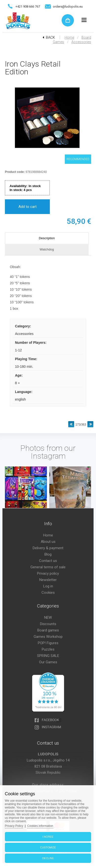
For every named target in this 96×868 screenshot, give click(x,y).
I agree (48, 837)
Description (47, 238)
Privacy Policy (14, 826)
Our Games (48, 662)
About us (48, 542)
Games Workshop (48, 637)
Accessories (81, 42)
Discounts (48, 624)
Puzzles (48, 649)
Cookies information (40, 826)
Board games (48, 630)
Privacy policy (48, 573)
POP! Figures (48, 643)
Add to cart (27, 207)
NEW (48, 618)
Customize (48, 847)
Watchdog (47, 249)
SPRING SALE (48, 656)
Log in (48, 586)
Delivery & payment (48, 548)
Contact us (48, 561)
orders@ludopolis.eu (68, 6)
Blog (48, 554)
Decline (48, 858)
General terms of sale (48, 567)
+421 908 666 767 (28, 6)
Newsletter (48, 580)
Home (69, 37)
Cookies (48, 593)
